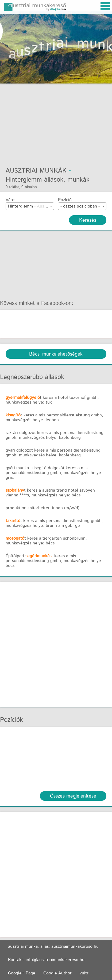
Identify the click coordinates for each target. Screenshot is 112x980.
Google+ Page (22, 973)
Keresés (88, 220)
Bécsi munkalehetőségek (56, 354)
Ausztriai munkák (36, 171)
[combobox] (30, 206)
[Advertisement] (56, 122)
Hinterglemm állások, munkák (48, 180)
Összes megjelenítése (73, 796)
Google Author (57, 973)
